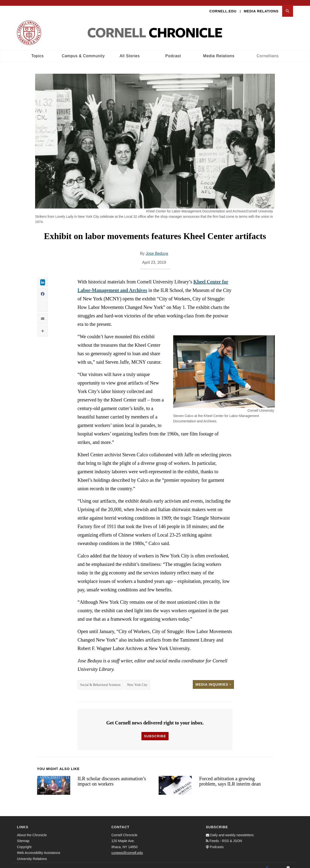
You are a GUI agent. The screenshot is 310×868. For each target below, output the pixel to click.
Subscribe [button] (155, 731)
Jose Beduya (157, 249)
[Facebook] (267, 863)
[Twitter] (278, 863)
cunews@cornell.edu (127, 848)
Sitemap (23, 836)
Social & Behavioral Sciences (100, 680)
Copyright (24, 842)
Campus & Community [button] (83, 51)
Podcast (173, 51)
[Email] (288, 863)
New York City (137, 680)
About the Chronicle (32, 830)
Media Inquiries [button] (213, 680)
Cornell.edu (223, 6)
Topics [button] (37, 51)
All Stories (130, 51)
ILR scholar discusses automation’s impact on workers (112, 776)
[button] (288, 6)
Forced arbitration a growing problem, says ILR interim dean (230, 776)
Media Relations (261, 6)
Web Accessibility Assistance (39, 848)
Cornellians (268, 51)
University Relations (32, 854)
